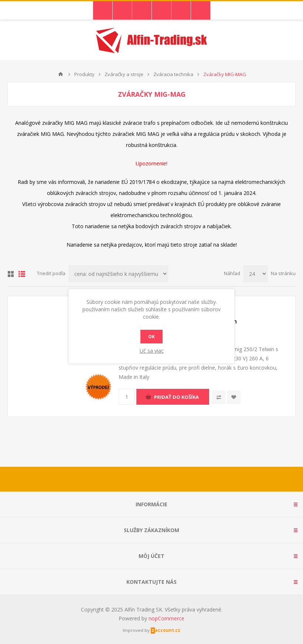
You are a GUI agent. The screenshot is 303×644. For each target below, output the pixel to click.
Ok (151, 337)
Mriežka (11, 274)
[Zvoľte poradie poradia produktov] (118, 274)
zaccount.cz (166, 630)
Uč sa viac (152, 351)
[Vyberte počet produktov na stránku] (256, 274)
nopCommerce (166, 618)
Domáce (61, 74)
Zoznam (22, 274)
